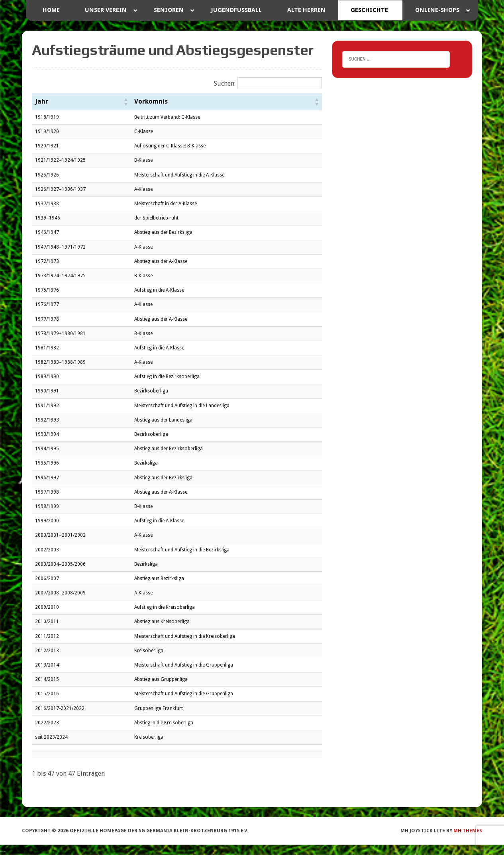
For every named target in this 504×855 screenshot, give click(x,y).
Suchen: (225, 83)
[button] (126, 102)
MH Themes (468, 831)
